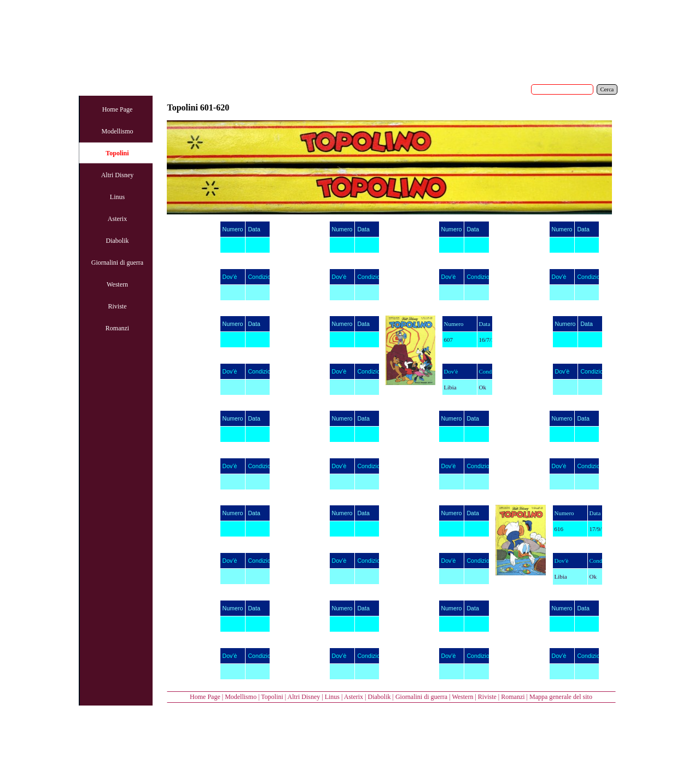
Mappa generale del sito (561, 697)
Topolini (272, 697)
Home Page (205, 697)
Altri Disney (304, 697)
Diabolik (379, 697)
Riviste (487, 697)
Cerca (607, 89)
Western (462, 697)
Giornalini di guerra (421, 697)
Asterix (354, 697)
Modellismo (241, 697)
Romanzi (513, 697)
